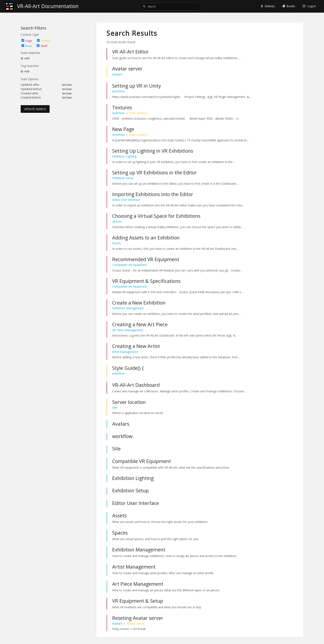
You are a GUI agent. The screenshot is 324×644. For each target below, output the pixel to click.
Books (289, 6)
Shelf (42, 46)
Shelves (268, 6)
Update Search (35, 109)
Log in (309, 6)
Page (27, 41)
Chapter (44, 41)
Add (25, 58)
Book (27, 46)
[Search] (144, 7)
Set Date (67, 85)
